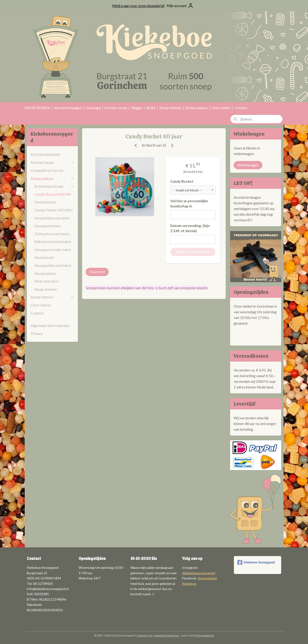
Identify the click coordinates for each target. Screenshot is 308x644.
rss (150, 635)
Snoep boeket (46, 289)
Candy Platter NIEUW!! (54, 210)
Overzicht (97, 272)
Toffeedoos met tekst (52, 234)
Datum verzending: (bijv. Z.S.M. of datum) (190, 228)
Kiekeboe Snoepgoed (256, 562)
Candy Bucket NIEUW (53, 194)
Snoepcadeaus (197, 108)
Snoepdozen (44, 257)
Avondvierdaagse (68, 108)
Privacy (37, 333)
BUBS (151, 108)
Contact (241, 108)
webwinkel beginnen (167, 635)
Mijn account (180, 6)
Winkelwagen (248, 165)
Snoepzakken (45, 273)
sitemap (142, 635)
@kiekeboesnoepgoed (199, 573)
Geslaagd (93, 108)
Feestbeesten (45, 202)
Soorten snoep (116, 108)
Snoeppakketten (48, 226)
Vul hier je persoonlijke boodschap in (189, 204)
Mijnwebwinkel (205, 635)
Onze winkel (221, 108)
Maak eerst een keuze (193, 252)
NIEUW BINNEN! (46, 155)
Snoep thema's (170, 108)
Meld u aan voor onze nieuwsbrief (138, 6)
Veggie (137, 108)
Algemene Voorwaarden (50, 325)
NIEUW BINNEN (37, 108)
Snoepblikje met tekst (52, 218)
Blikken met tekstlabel (53, 241)
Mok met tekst (46, 281)
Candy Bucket (182, 181)
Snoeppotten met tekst (53, 265)
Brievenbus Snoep (54, 186)
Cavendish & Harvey (47, 170)
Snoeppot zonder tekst (53, 250)
